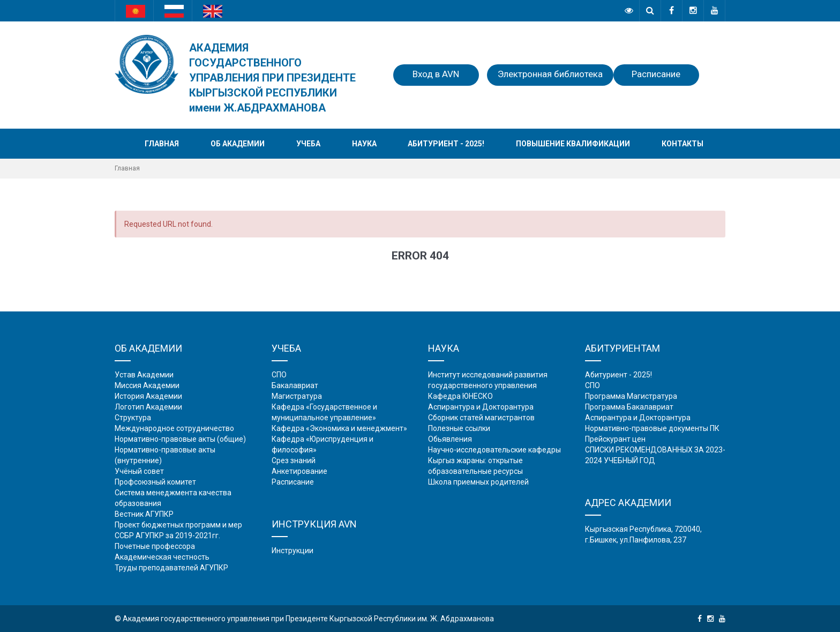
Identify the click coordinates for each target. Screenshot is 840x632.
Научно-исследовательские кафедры (494, 450)
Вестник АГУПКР (144, 514)
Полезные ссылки (459, 428)
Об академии (238, 144)
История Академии (148, 396)
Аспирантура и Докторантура (481, 407)
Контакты (682, 144)
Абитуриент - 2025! (446, 144)
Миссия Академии (147, 385)
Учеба (308, 144)
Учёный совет (139, 471)
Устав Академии (144, 375)
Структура (133, 418)
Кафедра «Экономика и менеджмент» (339, 428)
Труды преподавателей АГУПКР (171, 568)
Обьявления (450, 439)
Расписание (656, 74)
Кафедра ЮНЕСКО (460, 396)
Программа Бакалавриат (629, 407)
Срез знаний (294, 460)
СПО (279, 375)
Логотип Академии (148, 407)
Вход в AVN (436, 74)
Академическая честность (162, 557)
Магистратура (297, 396)
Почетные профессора (155, 546)
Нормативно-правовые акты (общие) (180, 439)
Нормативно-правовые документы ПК (652, 428)
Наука (364, 144)
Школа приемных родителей (478, 482)
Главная (162, 144)
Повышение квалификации (573, 144)
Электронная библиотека (550, 74)
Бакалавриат (295, 385)
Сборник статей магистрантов (481, 418)
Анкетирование (299, 471)
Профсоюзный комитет (155, 482)
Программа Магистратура (631, 396)
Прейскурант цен (615, 439)
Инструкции (292, 551)
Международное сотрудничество (174, 428)
